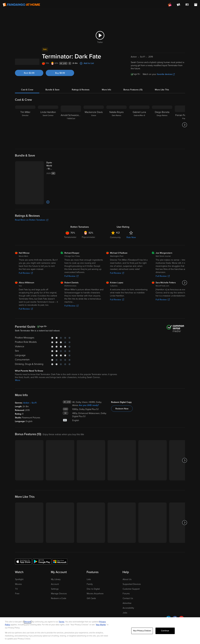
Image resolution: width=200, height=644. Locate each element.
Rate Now (131, 230)
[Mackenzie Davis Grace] (94, 136)
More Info (106, 101)
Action (26, 396)
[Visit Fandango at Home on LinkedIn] (168, 612)
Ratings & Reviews (81, 101)
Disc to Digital (93, 582)
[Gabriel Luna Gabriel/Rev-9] (139, 136)
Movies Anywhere (95, 586)
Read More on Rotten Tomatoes (32, 212)
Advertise (127, 596)
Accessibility (128, 601)
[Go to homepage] (21, 5)
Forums (126, 586)
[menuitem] (187, 5)
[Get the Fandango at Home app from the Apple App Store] (23, 554)
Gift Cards (91, 591)
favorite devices (166, 86)
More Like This (162, 101)
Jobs (125, 605)
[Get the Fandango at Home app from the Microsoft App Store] (60, 554)
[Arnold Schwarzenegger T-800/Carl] (71, 136)
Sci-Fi (34, 396)
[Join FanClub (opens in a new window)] (170, 5)
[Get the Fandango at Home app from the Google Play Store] (42, 554)
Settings (55, 582)
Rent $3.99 (29, 85)
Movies (18, 577)
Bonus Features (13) (133, 101)
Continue (165, 631)
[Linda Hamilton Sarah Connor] (48, 136)
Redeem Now (122, 401)
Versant (28, 622)
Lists (89, 572)
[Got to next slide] (185, 136)
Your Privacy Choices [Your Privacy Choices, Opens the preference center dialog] (142, 631)
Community (115, 230)
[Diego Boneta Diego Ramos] (162, 136)
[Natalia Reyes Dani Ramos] (116, 136)
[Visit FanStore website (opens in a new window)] (196, 5)
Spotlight (19, 572)
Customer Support (131, 582)
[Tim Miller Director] (25, 136)
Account (55, 577)
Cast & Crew (27, 101)
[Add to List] (35, 195)
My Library (56, 572)
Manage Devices (59, 586)
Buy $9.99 (60, 85)
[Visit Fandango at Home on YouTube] (181, 612)
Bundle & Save (52, 101)
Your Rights (101, 625)
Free (17, 586)
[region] (100, 631)
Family (90, 577)
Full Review (26, 266)
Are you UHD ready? (89, 398)
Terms (61, 622)
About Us (127, 572)
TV (16, 582)
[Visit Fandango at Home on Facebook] (175, 612)
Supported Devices (132, 577)
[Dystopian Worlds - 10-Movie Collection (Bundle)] (46, 177)
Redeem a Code (59, 591)
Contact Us (128, 591)
